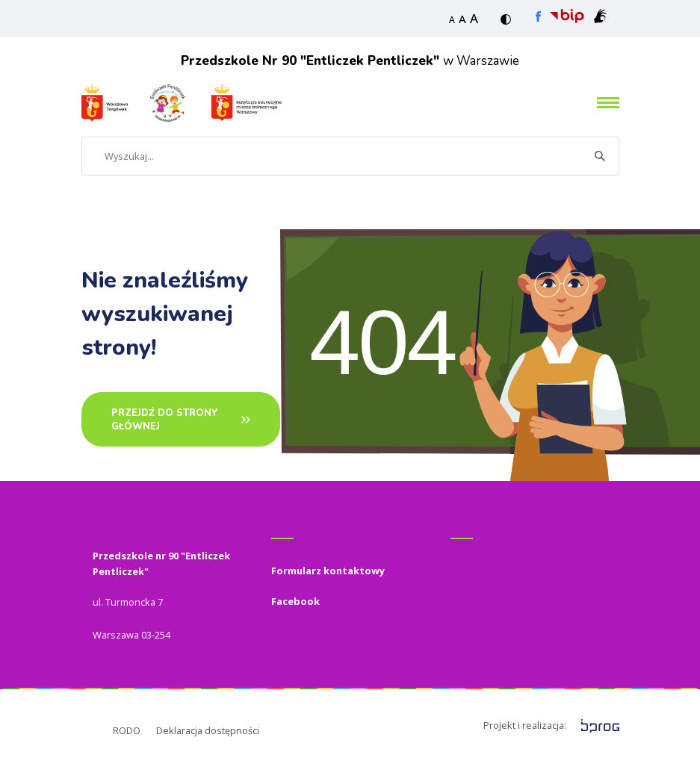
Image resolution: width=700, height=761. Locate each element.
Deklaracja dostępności (208, 730)
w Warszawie (350, 61)
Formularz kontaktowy (328, 571)
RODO (127, 730)
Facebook (295, 601)
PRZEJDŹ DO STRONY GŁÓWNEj (165, 420)
